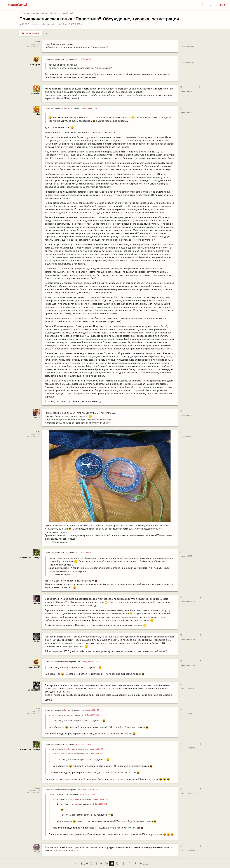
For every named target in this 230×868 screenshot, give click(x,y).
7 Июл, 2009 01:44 (187, 714)
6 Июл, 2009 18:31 (187, 92)
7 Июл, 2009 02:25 (187, 793)
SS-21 (37, 852)
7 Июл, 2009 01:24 (187, 688)
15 (135, 864)
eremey (65, 109)
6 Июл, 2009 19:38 (187, 437)
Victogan (56, 24)
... (49, 114)
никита (65, 662)
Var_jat (37, 417)
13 (123, 864)
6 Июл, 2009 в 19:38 (83, 552)
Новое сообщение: (41, 24)
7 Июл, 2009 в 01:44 (83, 744)
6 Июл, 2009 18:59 (187, 112)
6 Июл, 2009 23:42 (187, 665)
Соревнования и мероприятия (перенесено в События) (46, 13)
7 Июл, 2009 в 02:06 (90, 790)
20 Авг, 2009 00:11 (72, 24)
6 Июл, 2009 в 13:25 (89, 109)
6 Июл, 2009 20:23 (187, 640)
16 (140, 864)
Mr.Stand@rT (34, 690)
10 (106, 864)
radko (37, 114)
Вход (222, 5)
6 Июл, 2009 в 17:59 (83, 59)
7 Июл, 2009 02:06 (187, 748)
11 (112, 864)
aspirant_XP (35, 667)
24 (148, 864)
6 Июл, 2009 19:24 (187, 416)
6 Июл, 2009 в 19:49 (89, 662)
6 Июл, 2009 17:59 (187, 47)
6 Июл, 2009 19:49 (187, 556)
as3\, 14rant (67, 710)
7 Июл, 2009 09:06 (187, 850)
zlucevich (35, 93)
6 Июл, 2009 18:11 (187, 63)
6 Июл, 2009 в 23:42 (93, 710)
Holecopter (35, 64)
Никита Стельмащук (30, 558)
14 (129, 864)
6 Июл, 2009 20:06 (187, 602)
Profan (37, 641)
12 (117, 864)
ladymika (36, 603)
